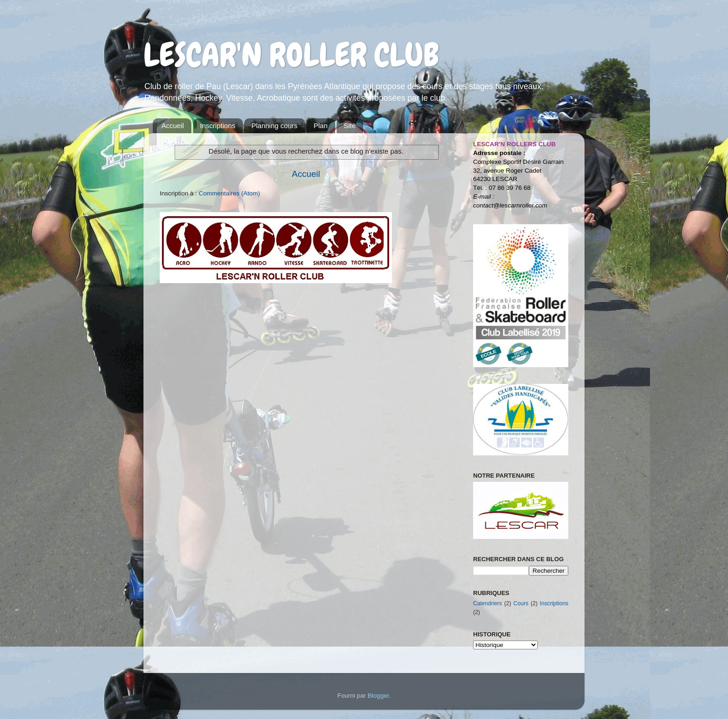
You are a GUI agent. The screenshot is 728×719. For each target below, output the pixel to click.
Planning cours (274, 126)
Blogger (378, 696)
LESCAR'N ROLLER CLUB (291, 55)
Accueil (173, 126)
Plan (320, 126)
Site (350, 126)
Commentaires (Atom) (229, 193)
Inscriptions (218, 126)
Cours (521, 603)
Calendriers (487, 603)
